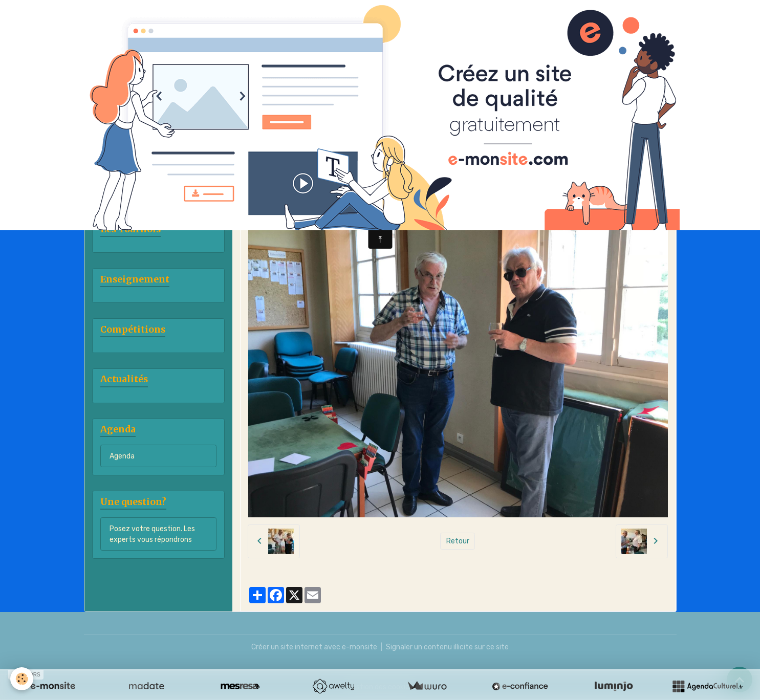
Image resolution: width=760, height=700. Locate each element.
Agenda (122, 456)
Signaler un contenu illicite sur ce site (447, 647)
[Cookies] (22, 679)
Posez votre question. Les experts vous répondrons (152, 534)
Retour (458, 541)
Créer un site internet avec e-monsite (314, 647)
